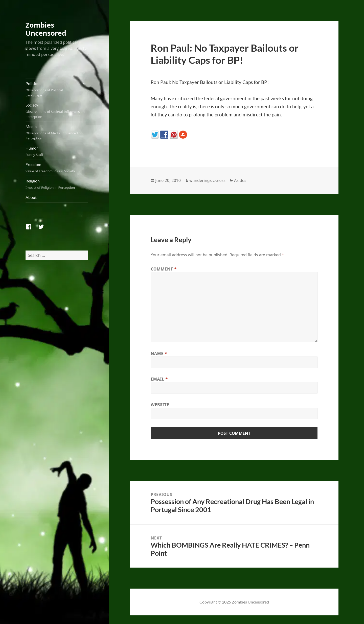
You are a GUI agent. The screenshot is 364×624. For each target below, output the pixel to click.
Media (57, 132)
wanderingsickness (207, 180)
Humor (57, 151)
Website (160, 405)
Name (159, 353)
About (31, 197)
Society (57, 111)
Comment (164, 269)
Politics (52, 89)
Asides (240, 180)
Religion (57, 184)
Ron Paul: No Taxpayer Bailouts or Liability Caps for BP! (210, 82)
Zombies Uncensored (46, 29)
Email (159, 379)
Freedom (57, 168)
